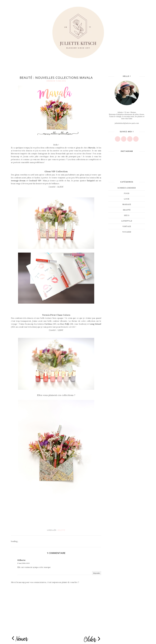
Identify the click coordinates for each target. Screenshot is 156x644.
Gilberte (21, 560)
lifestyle (127, 221)
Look (127, 199)
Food (127, 193)
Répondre (97, 573)
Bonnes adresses (127, 188)
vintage (127, 226)
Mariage (127, 204)
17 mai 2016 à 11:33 (23, 563)
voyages (127, 232)
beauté (61, 530)
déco (127, 215)
